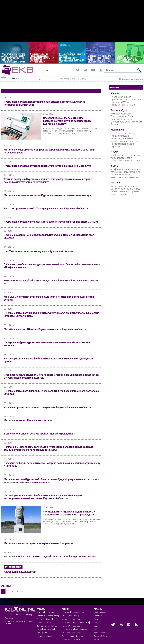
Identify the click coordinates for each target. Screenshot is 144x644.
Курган (115, 93)
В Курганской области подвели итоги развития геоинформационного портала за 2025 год (51, 392)
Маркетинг (76, 626)
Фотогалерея (49, 629)
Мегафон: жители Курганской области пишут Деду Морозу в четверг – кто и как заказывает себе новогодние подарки (51, 481)
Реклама (27, 615)
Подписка (9, 618)
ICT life (49, 623)
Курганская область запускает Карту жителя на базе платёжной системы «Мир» (52, 222)
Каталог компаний (44, 636)
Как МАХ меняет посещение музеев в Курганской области (39, 251)
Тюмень (116, 183)
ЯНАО (114, 152)
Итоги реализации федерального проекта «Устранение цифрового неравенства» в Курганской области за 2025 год (52, 376)
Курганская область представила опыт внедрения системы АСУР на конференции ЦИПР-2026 (45, 103)
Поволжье (98, 616)
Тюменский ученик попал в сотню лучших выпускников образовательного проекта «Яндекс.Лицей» (126, 190)
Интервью (41, 616)
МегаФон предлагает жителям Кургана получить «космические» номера (47, 195)
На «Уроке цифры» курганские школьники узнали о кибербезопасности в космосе (47, 344)
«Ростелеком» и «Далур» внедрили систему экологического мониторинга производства (69, 513)
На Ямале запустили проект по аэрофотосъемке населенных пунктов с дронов (127, 158)
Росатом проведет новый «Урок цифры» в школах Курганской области (46, 208)
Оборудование (81, 629)
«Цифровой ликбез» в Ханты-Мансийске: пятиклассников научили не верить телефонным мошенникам (126, 173)
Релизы (54, 626)
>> (22, 591)
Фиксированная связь (71, 619)
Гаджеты (76, 639)
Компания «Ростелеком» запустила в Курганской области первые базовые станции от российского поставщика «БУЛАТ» (49, 448)
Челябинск (117, 130)
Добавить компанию (131, 79)
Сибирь (97, 623)
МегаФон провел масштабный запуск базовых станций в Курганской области (50, 556)
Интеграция (67, 623)
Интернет (66, 612)
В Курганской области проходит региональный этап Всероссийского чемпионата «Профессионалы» (52, 266)
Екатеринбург (119, 110)
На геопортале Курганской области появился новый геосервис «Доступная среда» (48, 360)
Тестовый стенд (43, 626)
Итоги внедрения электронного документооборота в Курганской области (47, 407)
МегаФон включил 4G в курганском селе (28, 420)
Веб (87, 623)
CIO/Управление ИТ (70, 616)
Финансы (79, 636)
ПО (63, 633)
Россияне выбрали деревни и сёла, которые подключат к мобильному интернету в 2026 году (52, 464)
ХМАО (115, 166)
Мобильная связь (78, 612)
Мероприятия (13, 567)
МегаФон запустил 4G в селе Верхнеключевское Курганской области (45, 329)
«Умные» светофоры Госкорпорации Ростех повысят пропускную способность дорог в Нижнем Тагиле (126, 119)
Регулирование (68, 636)
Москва (97, 619)
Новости (40, 612)
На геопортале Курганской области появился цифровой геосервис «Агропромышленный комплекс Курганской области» (43, 497)
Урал (96, 626)
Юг (95, 629)
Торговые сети (68, 629)
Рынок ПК (66, 626)
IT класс (49, 619)
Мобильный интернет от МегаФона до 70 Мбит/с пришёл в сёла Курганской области (49, 298)
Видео (39, 629)
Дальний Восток (100, 633)
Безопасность (79, 623)
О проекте (9, 615)
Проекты (40, 619)
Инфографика (42, 633)
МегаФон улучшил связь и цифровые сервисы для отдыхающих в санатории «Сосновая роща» (49, 151)
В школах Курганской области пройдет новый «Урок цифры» (40, 434)
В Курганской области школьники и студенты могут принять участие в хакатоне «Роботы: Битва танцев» (51, 314)
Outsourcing (71, 633)
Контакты (18, 615)
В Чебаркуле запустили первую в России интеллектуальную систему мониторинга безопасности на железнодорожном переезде (125, 140)
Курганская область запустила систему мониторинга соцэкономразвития (48, 166)
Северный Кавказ (101, 636)
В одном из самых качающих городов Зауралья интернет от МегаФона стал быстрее (49, 236)
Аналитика (50, 612)
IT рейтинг (41, 623)
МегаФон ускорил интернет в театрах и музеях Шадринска (39, 543)
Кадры (80, 633)
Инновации (67, 639)
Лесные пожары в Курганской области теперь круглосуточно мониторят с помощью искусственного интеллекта (48, 181)
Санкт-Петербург (101, 612)
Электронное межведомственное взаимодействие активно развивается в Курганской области (67, 121)
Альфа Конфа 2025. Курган (20, 572)
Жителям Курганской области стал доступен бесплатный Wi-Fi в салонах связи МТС (51, 282)
